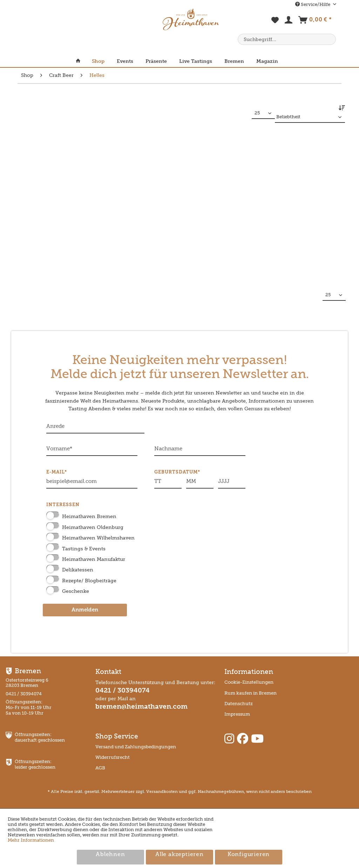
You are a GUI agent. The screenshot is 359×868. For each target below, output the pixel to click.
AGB (100, 768)
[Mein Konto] (289, 21)
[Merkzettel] (275, 24)
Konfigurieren (249, 855)
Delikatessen (78, 570)
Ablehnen (110, 855)
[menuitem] (275, 24)
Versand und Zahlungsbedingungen (136, 747)
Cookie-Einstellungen (249, 682)
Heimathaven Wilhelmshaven (98, 538)
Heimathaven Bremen (89, 516)
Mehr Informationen (31, 840)
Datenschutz (239, 704)
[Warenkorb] (315, 21)
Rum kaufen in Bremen (250, 693)
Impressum (237, 714)
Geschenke (76, 591)
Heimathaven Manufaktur (94, 559)
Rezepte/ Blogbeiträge (89, 581)
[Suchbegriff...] (287, 39)
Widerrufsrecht (113, 757)
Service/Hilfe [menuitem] (313, 4)
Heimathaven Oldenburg (93, 527)
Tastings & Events (84, 549)
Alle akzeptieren (179, 855)
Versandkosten (162, 791)
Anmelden (85, 610)
